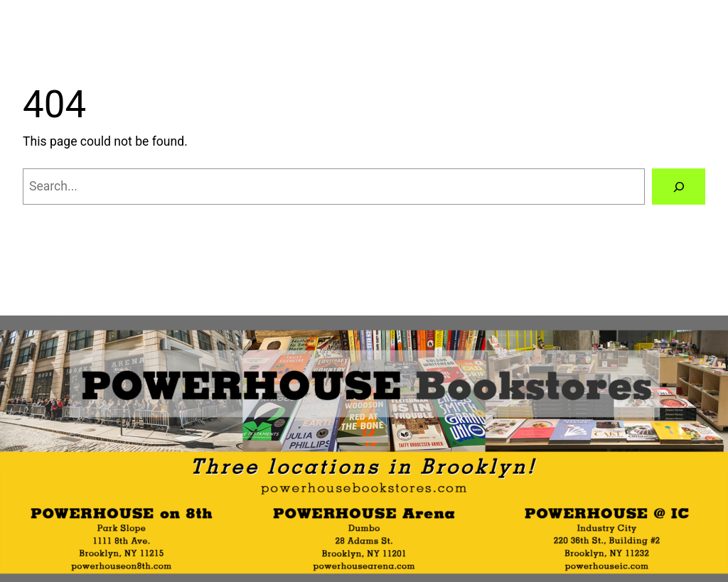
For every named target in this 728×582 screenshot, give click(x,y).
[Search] (679, 187)
